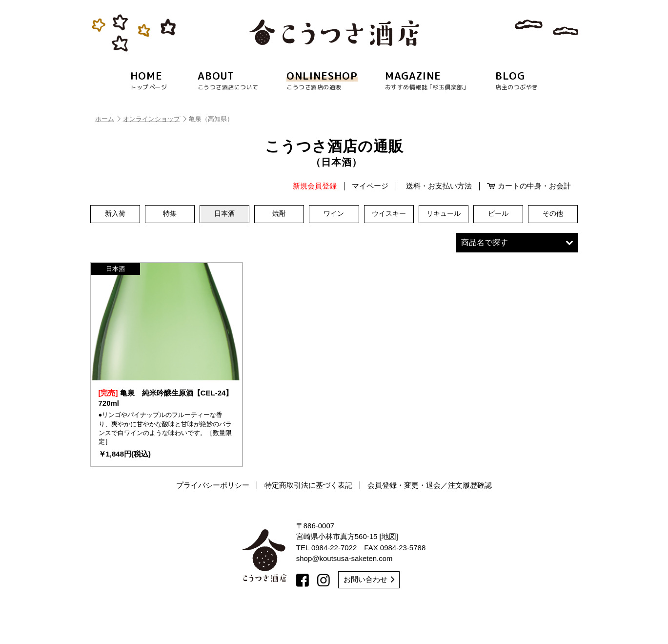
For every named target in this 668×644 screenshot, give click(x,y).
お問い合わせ (369, 613)
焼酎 (279, 214)
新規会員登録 (315, 186)
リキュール (444, 214)
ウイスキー (389, 214)
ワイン (334, 214)
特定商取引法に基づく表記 (308, 519)
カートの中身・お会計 (529, 186)
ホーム (108, 119)
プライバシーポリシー (213, 519)
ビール (498, 214)
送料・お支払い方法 (439, 186)
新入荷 (115, 214)
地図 (389, 570)
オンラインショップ (155, 119)
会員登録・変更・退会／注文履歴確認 (430, 519)
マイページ (370, 186)
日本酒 (224, 214)
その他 (553, 214)
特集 (170, 214)
